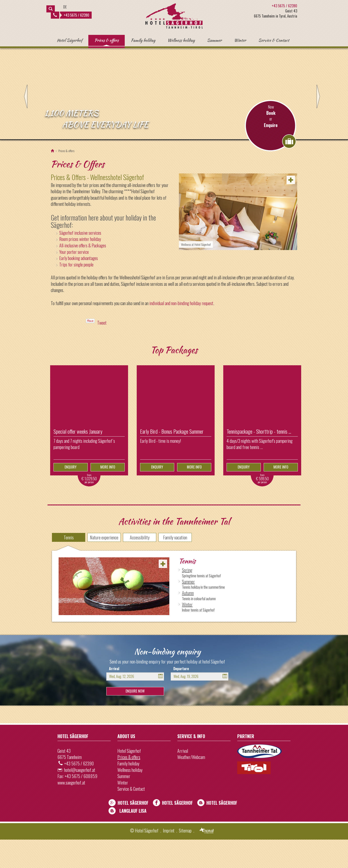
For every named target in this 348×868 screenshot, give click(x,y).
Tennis (69, 566)
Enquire (271, 153)
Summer (214, 40)
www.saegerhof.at (71, 811)
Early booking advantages (79, 286)
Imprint (169, 859)
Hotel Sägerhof (69, 40)
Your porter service (74, 280)
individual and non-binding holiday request (181, 331)
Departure (181, 697)
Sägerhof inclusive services (80, 261)
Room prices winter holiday (80, 267)
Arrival (114, 697)
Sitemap (185, 859)
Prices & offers (106, 40)
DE (65, 7)
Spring (187, 598)
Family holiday (143, 40)
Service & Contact (274, 40)
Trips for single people (76, 293)
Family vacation (175, 566)
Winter (240, 40)
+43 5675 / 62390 (71, 15)
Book (271, 141)
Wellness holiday (181, 40)
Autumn (188, 621)
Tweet (102, 351)
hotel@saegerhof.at (80, 798)
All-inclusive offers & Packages (83, 274)
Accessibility (140, 566)
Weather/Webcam (191, 785)
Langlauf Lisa (133, 839)
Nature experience (104, 566)
